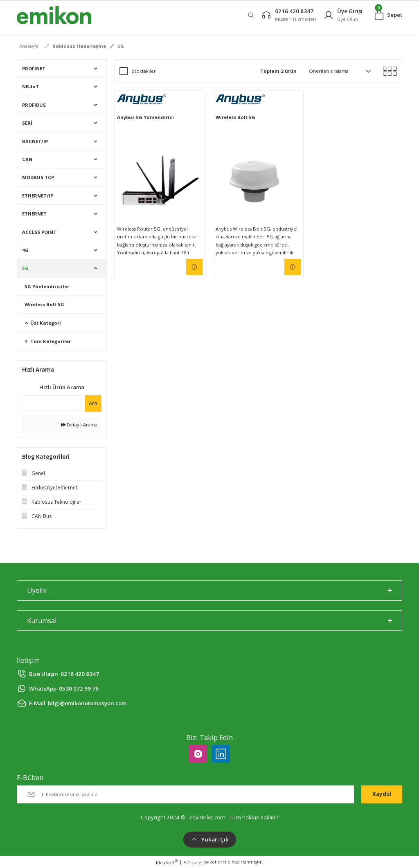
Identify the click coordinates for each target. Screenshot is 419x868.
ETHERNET (34, 214)
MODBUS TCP (38, 177)
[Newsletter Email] (185, 794)
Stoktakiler (144, 71)
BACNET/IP (35, 141)
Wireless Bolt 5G (44, 304)
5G (121, 46)
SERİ (27, 123)
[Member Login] (343, 15)
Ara (93, 403)
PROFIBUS (34, 105)
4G (25, 250)
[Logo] (54, 15)
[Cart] (389, 15)
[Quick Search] (52, 403)
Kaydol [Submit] (382, 794)
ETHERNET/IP (38, 196)
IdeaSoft (167, 862)
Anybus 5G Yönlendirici (145, 117)
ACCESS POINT (39, 232)
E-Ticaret (193, 862)
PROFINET (34, 68)
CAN (27, 159)
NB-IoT (30, 86)
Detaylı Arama (79, 425)
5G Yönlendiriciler (47, 286)
